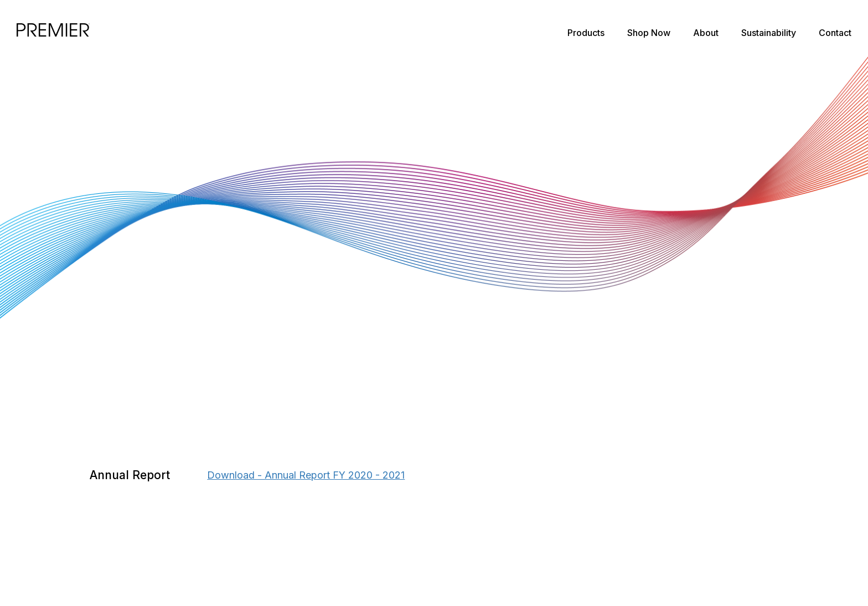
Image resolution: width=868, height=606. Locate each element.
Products (586, 33)
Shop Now (649, 33)
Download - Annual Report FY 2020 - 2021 (306, 475)
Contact (835, 33)
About (706, 33)
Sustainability (769, 33)
